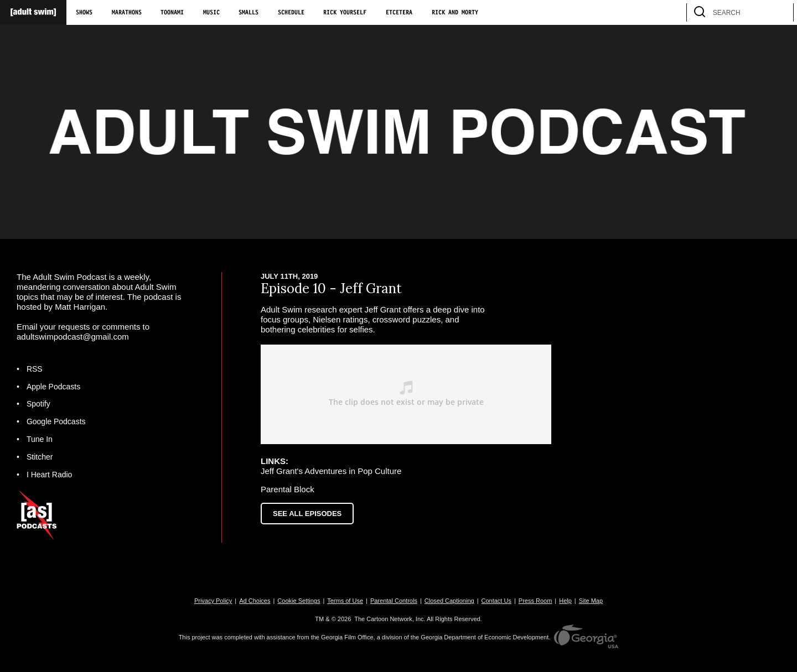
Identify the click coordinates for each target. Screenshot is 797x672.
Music (211, 13)
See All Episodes (307, 514)
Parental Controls (394, 601)
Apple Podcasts (53, 387)
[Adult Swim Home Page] (33, 12)
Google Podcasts (56, 421)
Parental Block (288, 489)
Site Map (591, 601)
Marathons (127, 13)
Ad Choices (255, 601)
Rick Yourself (345, 13)
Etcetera (399, 13)
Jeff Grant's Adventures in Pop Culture (331, 471)
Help (565, 601)
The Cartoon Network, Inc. (390, 619)
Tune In (40, 439)
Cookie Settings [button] (299, 601)
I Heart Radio (49, 475)
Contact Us (496, 601)
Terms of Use (345, 601)
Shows (84, 13)
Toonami (172, 13)
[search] (780, 12)
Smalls (249, 13)
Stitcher (40, 457)
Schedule (291, 13)
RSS (35, 369)
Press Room (535, 601)
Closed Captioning (449, 601)
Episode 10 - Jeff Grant (331, 288)
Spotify (38, 404)
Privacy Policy (213, 601)
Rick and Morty (455, 13)
